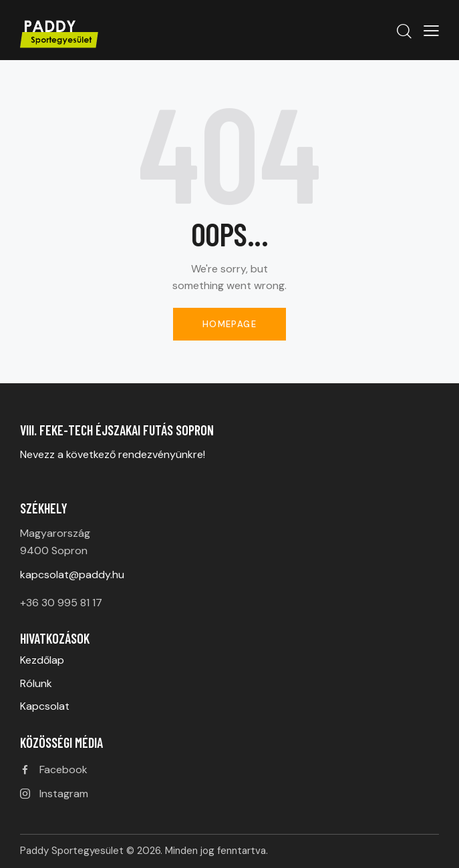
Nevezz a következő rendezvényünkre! (114, 454)
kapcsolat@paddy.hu (72, 575)
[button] (431, 30)
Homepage (229, 324)
